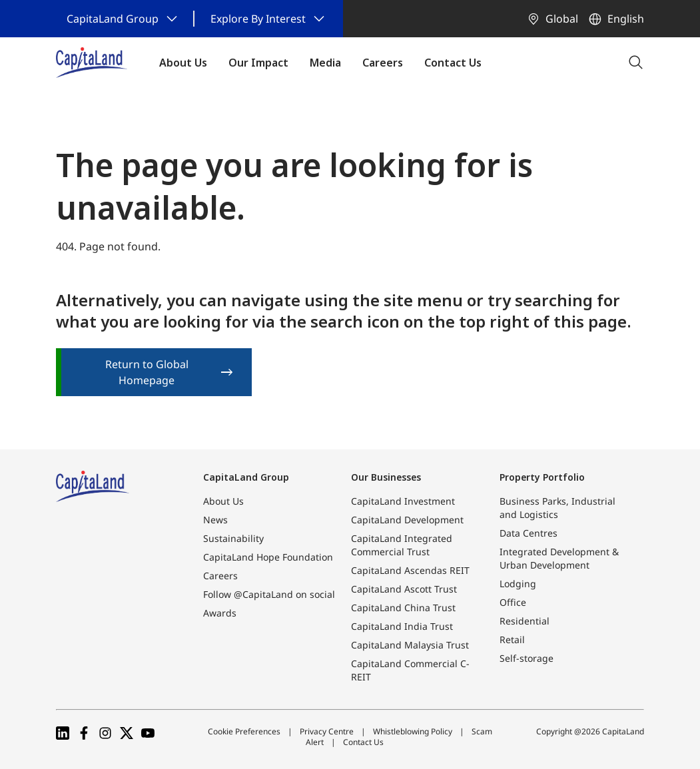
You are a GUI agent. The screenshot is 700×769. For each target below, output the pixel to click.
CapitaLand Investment (403, 501)
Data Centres (528, 533)
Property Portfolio (542, 477)
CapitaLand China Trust (403, 608)
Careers (220, 576)
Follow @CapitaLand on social (269, 594)
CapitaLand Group (246, 477)
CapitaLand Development (407, 520)
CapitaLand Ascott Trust (404, 589)
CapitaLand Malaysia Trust (410, 645)
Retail (512, 640)
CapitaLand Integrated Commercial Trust (402, 545)
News (215, 520)
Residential (525, 621)
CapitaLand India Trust (402, 626)
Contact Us (363, 742)
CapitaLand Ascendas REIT (410, 570)
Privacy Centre (327, 731)
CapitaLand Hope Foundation (268, 557)
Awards (220, 613)
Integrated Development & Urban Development (559, 558)
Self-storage (526, 658)
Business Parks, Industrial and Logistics (557, 508)
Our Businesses (386, 477)
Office (513, 602)
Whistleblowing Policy (413, 731)
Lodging (518, 584)
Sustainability (233, 538)
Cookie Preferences (244, 731)
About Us (223, 501)
